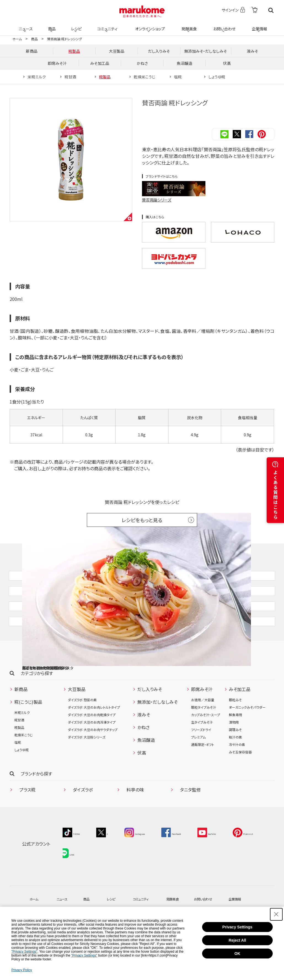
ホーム (17, 39)
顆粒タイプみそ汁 (204, 735)
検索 (271, 10)
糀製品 (19, 755)
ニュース (25, 25)
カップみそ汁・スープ (206, 743)
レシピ (76, 25)
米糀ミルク (22, 741)
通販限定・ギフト (203, 773)
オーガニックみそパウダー (247, 735)
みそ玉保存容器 (240, 780)
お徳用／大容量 (203, 728)
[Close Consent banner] (276, 914)
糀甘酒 (19, 748)
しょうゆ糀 (22, 778)
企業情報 (259, 25)
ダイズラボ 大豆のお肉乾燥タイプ (92, 743)
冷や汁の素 (237, 773)
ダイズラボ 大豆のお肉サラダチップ (93, 758)
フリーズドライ (201, 758)
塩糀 (18, 770)
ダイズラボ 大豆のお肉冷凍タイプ (92, 750)
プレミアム (198, 765)
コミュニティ (107, 25)
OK (237, 954)
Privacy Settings (237, 927)
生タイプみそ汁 (202, 750)
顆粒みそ (235, 728)
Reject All (237, 940)
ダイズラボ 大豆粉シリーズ (87, 765)
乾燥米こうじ (23, 763)
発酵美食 (188, 25)
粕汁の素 (235, 765)
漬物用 (234, 750)
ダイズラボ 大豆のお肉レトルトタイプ (94, 735)
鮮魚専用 (235, 743)
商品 (51, 25)
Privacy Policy (22, 970)
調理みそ (235, 758)
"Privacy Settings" (24, 952)
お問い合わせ (223, 25)
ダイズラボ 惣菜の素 (82, 728)
